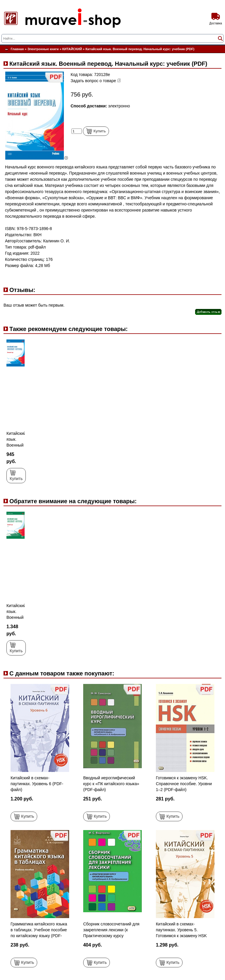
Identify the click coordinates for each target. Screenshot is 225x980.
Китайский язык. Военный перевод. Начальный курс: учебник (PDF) (140, 49)
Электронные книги (43, 49)
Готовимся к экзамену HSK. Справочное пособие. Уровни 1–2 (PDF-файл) (184, 784)
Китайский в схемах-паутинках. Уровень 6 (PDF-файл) (37, 784)
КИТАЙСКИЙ (72, 49)
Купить (96, 131)
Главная (17, 49)
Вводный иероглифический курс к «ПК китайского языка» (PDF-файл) (111, 784)
